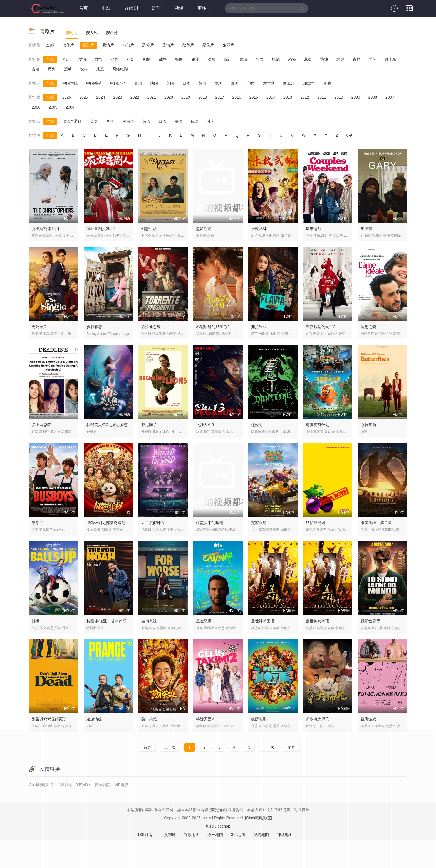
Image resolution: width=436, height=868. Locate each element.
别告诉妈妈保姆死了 (49, 719)
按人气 (92, 33)
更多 (204, 8)
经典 (340, 59)
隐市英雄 (149, 719)
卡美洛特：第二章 (376, 523)
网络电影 (120, 69)
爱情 (82, 59)
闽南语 (128, 121)
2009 (356, 97)
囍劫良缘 (149, 621)
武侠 (244, 59)
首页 (83, 8)
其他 (327, 83)
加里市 (366, 229)
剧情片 (168, 45)
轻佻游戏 (368, 719)
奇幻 (227, 59)
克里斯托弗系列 (45, 229)
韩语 (146, 121)
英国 (170, 83)
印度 (251, 83)
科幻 (131, 59)
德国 (219, 83)
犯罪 (195, 59)
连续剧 (131, 8)
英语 (94, 121)
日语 (162, 121)
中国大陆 (70, 83)
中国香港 (94, 83)
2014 (271, 97)
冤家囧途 (259, 523)
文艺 (373, 59)
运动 (68, 69)
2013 (288, 97)
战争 (163, 59)
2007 (390, 97)
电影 (106, 8)
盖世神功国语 (263, 621)
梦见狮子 (149, 425)
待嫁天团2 (205, 719)
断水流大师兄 (318, 719)
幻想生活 (149, 229)
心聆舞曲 (368, 425)
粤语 (110, 121)
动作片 (68, 45)
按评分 (112, 33)
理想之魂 (368, 327)
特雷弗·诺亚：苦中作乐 (106, 621)
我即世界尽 (370, 621)
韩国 (202, 83)
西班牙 (289, 83)
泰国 (235, 83)
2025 (84, 97)
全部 (50, 45)
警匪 (179, 59)
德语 (195, 121)
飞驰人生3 (205, 425)
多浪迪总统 (151, 327)
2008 (373, 97)
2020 (169, 97)
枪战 (276, 59)
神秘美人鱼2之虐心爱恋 (107, 425)
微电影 (391, 59)
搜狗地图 (261, 835)
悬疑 (308, 59)
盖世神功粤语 (318, 621)
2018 (203, 97)
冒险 (260, 59)
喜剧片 (88, 45)
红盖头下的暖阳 (210, 523)
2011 (322, 97)
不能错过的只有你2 (213, 327)
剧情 (147, 59)
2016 (237, 97)
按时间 (72, 33)
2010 (339, 97)
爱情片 (108, 45)
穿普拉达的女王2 (321, 327)
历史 (52, 69)
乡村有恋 (94, 327)
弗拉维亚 (259, 327)
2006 (36, 107)
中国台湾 (118, 83)
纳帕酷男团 (316, 523)
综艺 (156, 8)
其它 (211, 121)
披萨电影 (259, 719)
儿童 (100, 69)
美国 (138, 83)
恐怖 (98, 59)
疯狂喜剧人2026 (101, 229)
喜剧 (66, 59)
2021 (152, 97)
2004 (70, 107)
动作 (115, 59)
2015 (254, 97)
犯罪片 (228, 45)
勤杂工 (38, 523)
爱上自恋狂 (41, 425)
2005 (53, 107)
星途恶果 (204, 621)
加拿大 (309, 83)
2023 (117, 97)
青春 (356, 59)
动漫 (179, 8)
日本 (186, 83)
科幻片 (128, 45)
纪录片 (208, 45)
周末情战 (314, 229)
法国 (154, 83)
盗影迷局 (204, 229)
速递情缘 (94, 719)
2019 (186, 97)
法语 (179, 121)
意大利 (269, 83)
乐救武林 (259, 229)
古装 (36, 69)
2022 (135, 97)
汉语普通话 (72, 121)
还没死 (257, 425)
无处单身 (39, 327)
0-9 (349, 135)
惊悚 (324, 59)
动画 (211, 59)
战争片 (188, 45)
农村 (84, 69)
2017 (220, 97)
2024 (101, 97)
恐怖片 (148, 45)
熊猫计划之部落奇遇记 (106, 523)
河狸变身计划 (318, 425)
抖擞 (36, 621)
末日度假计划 (153, 523)
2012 (305, 97)
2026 (67, 97)
